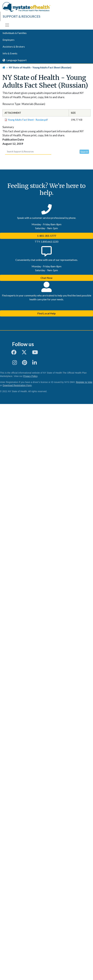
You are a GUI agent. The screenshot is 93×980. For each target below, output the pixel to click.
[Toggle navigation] (7, 25)
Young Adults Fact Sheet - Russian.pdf (28, 120)
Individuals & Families (15, 33)
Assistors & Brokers (14, 46)
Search (84, 152)
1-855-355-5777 (47, 236)
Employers (9, 40)
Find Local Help (47, 313)
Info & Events (10, 53)
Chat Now (46, 278)
